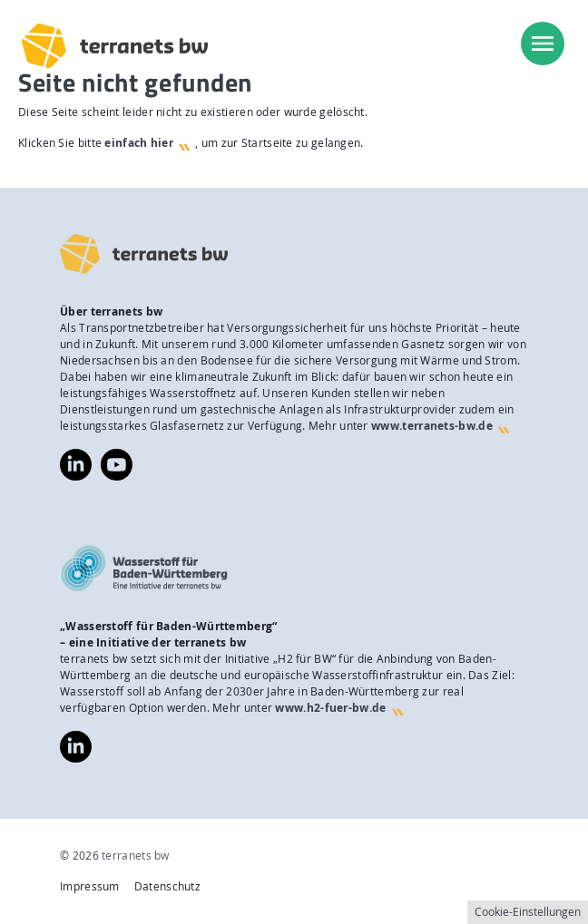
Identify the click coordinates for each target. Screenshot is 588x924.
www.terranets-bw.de (432, 426)
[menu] (543, 44)
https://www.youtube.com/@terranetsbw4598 (117, 457)
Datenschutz (167, 886)
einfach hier (139, 143)
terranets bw (136, 856)
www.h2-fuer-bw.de (330, 708)
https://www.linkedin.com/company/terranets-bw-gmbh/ (76, 465)
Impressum (90, 886)
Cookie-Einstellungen (528, 912)
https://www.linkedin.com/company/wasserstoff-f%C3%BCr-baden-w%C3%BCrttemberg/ (76, 747)
